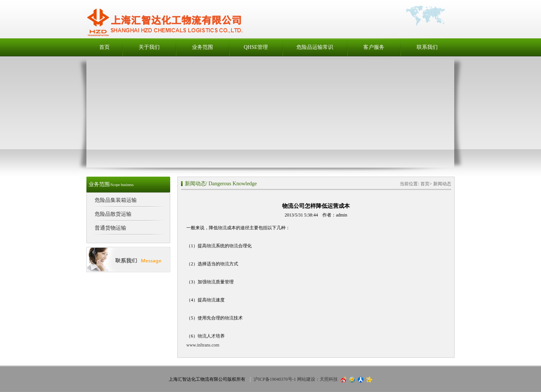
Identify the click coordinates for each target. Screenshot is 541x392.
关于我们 (149, 47)
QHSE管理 (256, 47)
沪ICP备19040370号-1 (275, 379)
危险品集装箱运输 (116, 200)
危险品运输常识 (315, 47)
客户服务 (374, 47)
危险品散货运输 (113, 214)
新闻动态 (195, 184)
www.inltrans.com (203, 345)
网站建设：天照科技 (317, 379)
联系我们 (427, 47)
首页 (104, 47)
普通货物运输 (110, 228)
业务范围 (202, 47)
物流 (222, 228)
